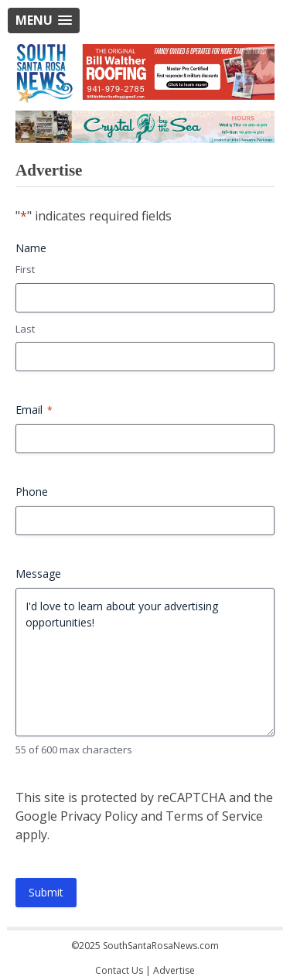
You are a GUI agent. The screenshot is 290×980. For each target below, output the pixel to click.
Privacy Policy (99, 816)
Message (38, 574)
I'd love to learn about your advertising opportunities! (145, 662)
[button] (44, 20)
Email (34, 410)
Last (25, 329)
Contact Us (119, 970)
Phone (32, 492)
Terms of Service (214, 816)
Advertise (174, 970)
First (25, 269)
